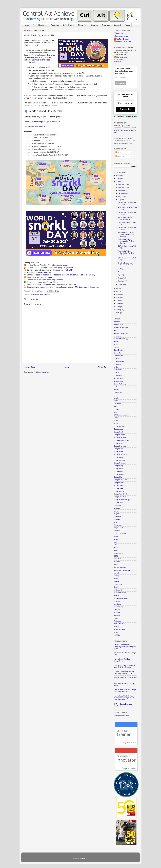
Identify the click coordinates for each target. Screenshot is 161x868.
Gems (116, 421)
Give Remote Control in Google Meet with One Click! (125, 691)
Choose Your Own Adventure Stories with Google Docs (124, 672)
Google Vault (118, 502)
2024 (118, 181)
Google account (119, 426)
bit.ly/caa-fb (68, 268)
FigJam (116, 409)
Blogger (85, 859)
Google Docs (118, 443)
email (116, 398)
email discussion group (58, 265)
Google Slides (119, 491)
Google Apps (118, 429)
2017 (118, 307)
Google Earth (118, 452)
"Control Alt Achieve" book (48, 282)
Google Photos (119, 474)
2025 (118, 178)
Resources (43, 25)
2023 (118, 288)
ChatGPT (117, 359)
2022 (118, 291)
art (115, 330)
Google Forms (119, 457)
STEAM (117, 596)
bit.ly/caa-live (71, 285)
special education (120, 593)
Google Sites (118, 488)
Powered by (125, 117)
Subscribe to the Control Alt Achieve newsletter (124, 71)
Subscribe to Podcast (124, 42)
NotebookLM (118, 553)
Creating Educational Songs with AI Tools (126, 264)
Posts (118, 152)
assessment (118, 336)
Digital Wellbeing (120, 384)
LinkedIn (65, 275)
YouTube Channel (123, 39)
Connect (117, 25)
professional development (123, 570)
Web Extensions (120, 624)
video (116, 618)
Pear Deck (118, 559)
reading (116, 576)
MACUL (117, 539)
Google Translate (120, 497)
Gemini (116, 418)
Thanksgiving (118, 607)
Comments (120, 156)
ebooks (116, 390)
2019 (118, 301)
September (122, 193)
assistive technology (121, 339)
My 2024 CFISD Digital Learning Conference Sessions (126, 234)
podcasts (117, 562)
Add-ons (117, 322)
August (121, 197)
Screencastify (119, 584)
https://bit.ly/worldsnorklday (50, 122)
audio (116, 342)
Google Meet (118, 471)
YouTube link (40, 127)
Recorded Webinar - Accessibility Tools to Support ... (126, 241)
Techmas (117, 601)
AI (34, 25)
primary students (120, 567)
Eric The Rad (118, 141)
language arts (119, 528)
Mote (116, 545)
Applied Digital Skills (121, 328)
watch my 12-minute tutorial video (37, 60)
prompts (117, 573)
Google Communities (121, 440)
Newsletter (83, 25)
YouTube (117, 635)
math (116, 542)
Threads (45, 275)
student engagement (121, 598)
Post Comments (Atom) (42, 372)
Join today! (118, 61)
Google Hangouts (120, 463)
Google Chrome (119, 435)
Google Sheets (119, 486)
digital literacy (119, 381)
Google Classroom (120, 438)
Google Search (119, 483)
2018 (118, 304)
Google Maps (119, 469)
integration (118, 517)
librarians (117, 531)
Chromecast (118, 364)
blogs (116, 345)
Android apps (118, 325)
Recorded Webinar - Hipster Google (125, 218)
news (116, 550)
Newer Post (30, 367)
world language (119, 629)
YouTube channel (46, 277)
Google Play (118, 477)
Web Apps (117, 621)
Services (95, 25)
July (120, 200)
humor (116, 511)
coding (116, 367)
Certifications (118, 356)
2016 (118, 310)
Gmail (116, 424)
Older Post (103, 367)
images (116, 514)
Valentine (117, 615)
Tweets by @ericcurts (121, 715)
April (120, 275)
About (127, 25)
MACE (116, 536)
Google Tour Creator (121, 494)
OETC (116, 556)
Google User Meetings (122, 500)
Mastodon (83, 275)
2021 (118, 294)
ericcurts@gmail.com (55, 280)
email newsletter (45, 272)
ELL (115, 395)
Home (26, 25)
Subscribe (126, 109)
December (122, 184)
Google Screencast (121, 480)
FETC (116, 407)
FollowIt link (69, 270)
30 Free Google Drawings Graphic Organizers (123, 705)
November (122, 187)
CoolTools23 (118, 376)
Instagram (74, 275)
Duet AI (116, 387)
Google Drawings (120, 446)
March (121, 278)
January (121, 284)
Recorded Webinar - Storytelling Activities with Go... (126, 253)
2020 (118, 297)
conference (118, 370)
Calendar (106, 25)
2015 (118, 313)
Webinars (55, 25)
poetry (116, 565)
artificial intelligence (36, 294)
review (116, 579)
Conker (116, 373)
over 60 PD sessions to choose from (85, 287)
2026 (118, 175)
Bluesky (92, 275)
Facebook (57, 275)
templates (117, 604)
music (116, 548)
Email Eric (120, 34)
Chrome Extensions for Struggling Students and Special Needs (125, 647)
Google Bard (118, 432)
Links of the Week (120, 534)
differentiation (119, 378)
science (117, 581)
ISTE (116, 522)
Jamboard (117, 525)
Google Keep (118, 466)
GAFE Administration (121, 415)
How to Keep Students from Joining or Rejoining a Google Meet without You (124, 698)
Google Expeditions (121, 455)
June (120, 269)
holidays (117, 508)
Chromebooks (119, 361)
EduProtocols (119, 392)
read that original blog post (38, 57)
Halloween (118, 505)
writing (116, 632)
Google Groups (119, 460)
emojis (116, 401)
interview (117, 519)
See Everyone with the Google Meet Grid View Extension (125, 666)
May (120, 272)
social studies (119, 590)
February (122, 281)
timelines (117, 613)
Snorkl (116, 587)
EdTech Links (69, 25)
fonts (116, 412)
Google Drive (118, 449)
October (121, 190)
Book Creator (118, 350)
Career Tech (118, 353)
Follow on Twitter (122, 36)
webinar (47, 294)
